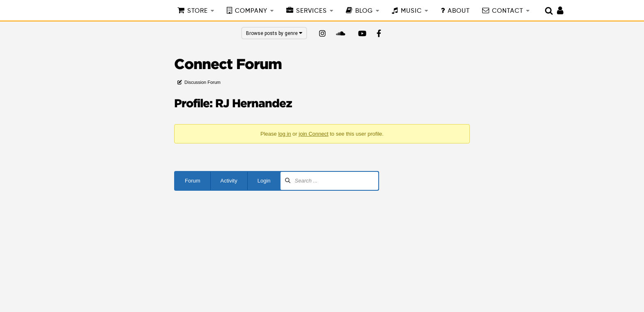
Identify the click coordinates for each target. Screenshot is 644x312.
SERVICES (312, 11)
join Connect (313, 134)
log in (284, 134)
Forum (193, 181)
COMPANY (251, 11)
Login (264, 181)
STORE (198, 11)
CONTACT (508, 11)
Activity (229, 181)
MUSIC (411, 11)
